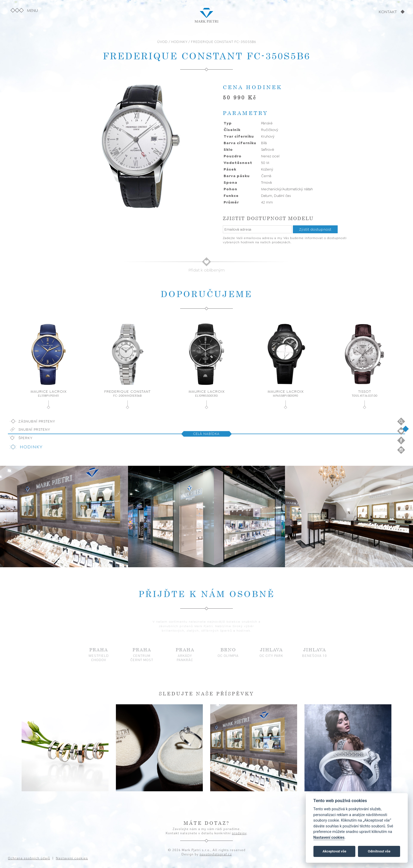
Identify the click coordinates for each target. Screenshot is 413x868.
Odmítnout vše (379, 851)
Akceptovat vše (335, 851)
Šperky (26, 438)
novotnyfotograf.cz (216, 854)
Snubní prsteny (34, 429)
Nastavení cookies (329, 838)
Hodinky (31, 447)
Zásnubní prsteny (37, 421)
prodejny (239, 833)
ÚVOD (163, 42)
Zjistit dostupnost (315, 229)
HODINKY (179, 42)
